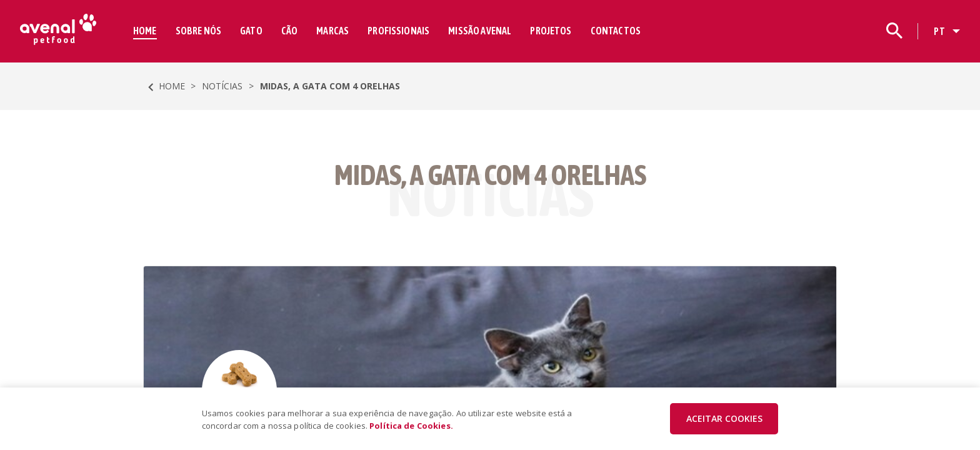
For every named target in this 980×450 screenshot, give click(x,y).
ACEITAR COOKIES (724, 418)
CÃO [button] (289, 31)
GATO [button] (251, 31)
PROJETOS (551, 31)
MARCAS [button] (332, 31)
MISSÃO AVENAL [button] (480, 31)
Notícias (222, 86)
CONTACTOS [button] (616, 31)
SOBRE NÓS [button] (198, 31)
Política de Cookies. (411, 426)
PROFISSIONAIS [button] (398, 31)
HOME (145, 31)
